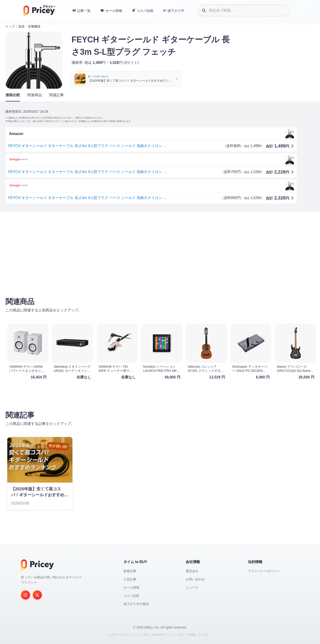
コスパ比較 (131, 596)
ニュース (192, 587)
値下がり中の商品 (136, 604)
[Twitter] (37, 595)
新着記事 (130, 571)
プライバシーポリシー (264, 571)
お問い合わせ (195, 579)
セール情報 (131, 587)
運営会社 (192, 571)
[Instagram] (26, 595)
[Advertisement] (142, 251)
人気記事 (130, 579)
